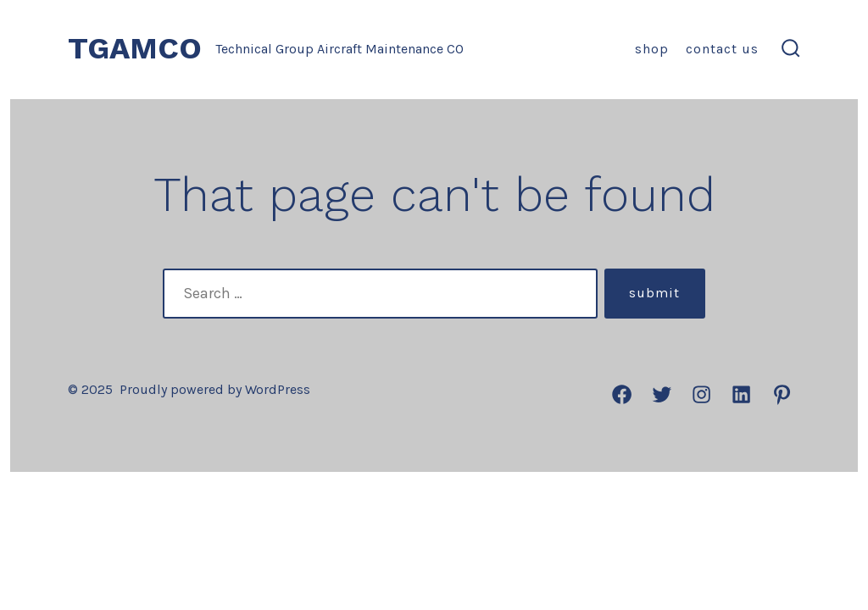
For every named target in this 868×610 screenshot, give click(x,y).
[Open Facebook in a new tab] (622, 394)
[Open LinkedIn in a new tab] (741, 394)
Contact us (722, 49)
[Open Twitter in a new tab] (662, 394)
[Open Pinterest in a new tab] (782, 394)
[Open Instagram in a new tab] (701, 394)
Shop (652, 49)
